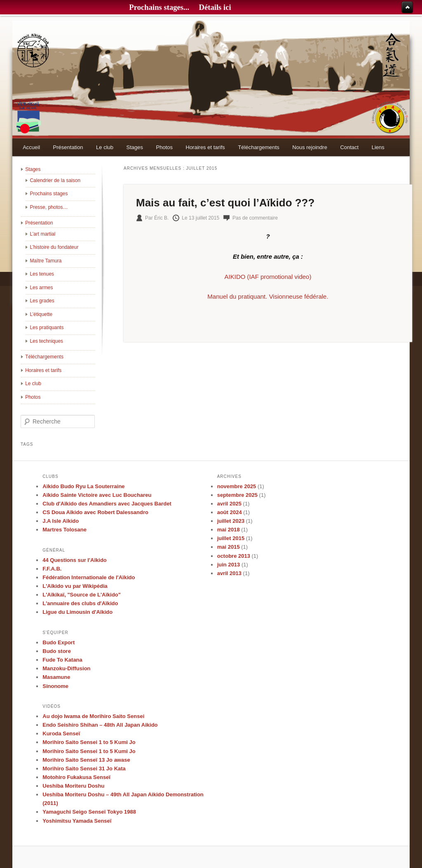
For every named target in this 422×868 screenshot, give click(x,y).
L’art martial (42, 234)
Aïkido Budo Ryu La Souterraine (83, 486)
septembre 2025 (237, 495)
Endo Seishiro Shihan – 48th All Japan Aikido (100, 725)
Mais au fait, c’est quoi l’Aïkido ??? (225, 203)
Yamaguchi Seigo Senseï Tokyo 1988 (89, 812)
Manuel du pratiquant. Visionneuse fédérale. (268, 296)
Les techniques (46, 341)
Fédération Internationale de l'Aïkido (89, 577)
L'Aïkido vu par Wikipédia (75, 586)
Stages (135, 147)
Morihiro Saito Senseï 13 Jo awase (86, 760)
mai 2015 (229, 547)
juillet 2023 (231, 521)
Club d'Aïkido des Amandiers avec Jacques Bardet (107, 504)
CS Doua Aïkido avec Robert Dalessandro (95, 512)
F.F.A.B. (52, 569)
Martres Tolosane (64, 530)
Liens (378, 147)
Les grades (42, 301)
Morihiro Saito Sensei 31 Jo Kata (84, 769)
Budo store (57, 651)
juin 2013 (229, 565)
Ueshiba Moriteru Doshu (73, 786)
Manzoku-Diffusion (66, 668)
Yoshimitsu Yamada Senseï (77, 821)
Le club (105, 147)
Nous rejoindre (310, 147)
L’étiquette (41, 314)
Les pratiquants (47, 328)
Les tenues (42, 274)
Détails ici (215, 7)
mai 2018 (229, 530)
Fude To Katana (62, 660)
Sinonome (55, 686)
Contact (349, 147)
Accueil (31, 147)
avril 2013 (229, 573)
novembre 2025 (237, 486)
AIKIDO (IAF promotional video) (268, 277)
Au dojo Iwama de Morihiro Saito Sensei (93, 716)
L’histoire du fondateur (54, 247)
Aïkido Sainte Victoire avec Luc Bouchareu (97, 495)
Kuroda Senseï (61, 733)
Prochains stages (49, 194)
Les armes (41, 288)
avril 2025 (229, 504)
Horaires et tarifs (205, 147)
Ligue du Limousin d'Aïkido (77, 612)
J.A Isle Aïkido (61, 521)
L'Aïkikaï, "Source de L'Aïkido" (82, 595)
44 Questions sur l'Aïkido (75, 560)
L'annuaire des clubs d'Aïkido (80, 603)
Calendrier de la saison (55, 180)
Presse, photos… (49, 207)
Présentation (68, 147)
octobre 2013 (234, 556)
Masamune (56, 677)
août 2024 (230, 512)
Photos (164, 147)
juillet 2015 (231, 538)
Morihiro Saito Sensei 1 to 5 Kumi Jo (89, 742)
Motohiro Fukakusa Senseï (76, 777)
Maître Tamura (46, 261)
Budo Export (59, 642)
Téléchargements (258, 147)
